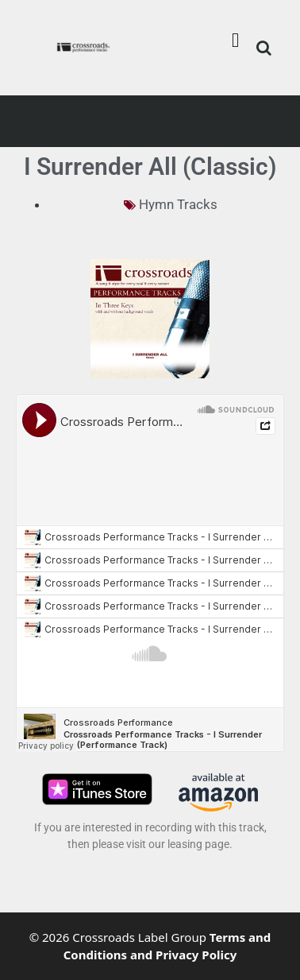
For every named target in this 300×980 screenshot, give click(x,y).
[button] (236, 40)
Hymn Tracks (178, 204)
